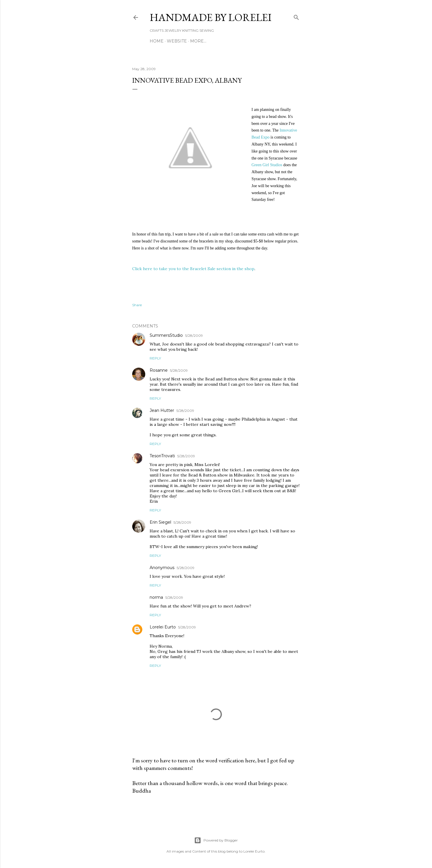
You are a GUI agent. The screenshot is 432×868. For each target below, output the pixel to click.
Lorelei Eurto (163, 627)
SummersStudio (166, 335)
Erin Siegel (160, 522)
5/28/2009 (194, 335)
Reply (155, 358)
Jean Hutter (162, 410)
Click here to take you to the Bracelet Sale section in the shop (193, 269)
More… (198, 41)
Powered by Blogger (216, 840)
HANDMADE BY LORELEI (211, 17)
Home (157, 41)
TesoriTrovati (162, 456)
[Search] (296, 16)
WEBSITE (177, 41)
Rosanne (159, 370)
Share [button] (137, 305)
